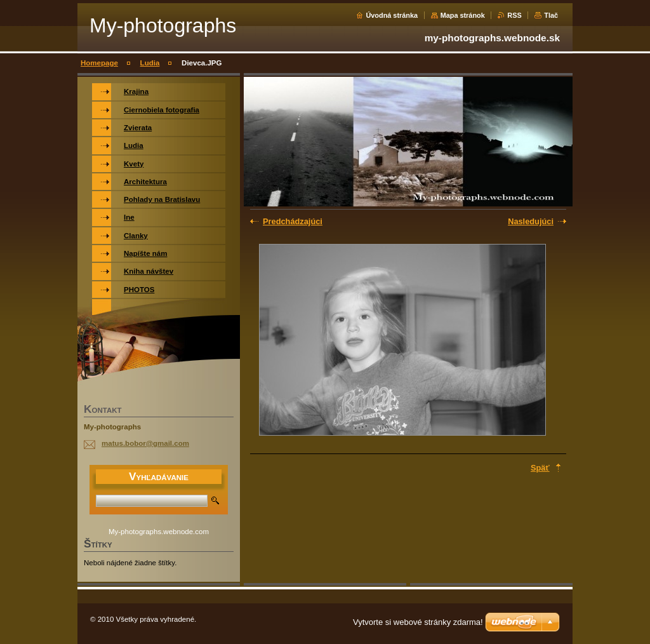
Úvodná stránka (392, 15)
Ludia (150, 63)
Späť (540, 468)
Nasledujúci (531, 221)
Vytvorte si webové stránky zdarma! (418, 622)
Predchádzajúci (293, 221)
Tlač (551, 15)
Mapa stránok (463, 15)
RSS (514, 15)
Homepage (99, 63)
